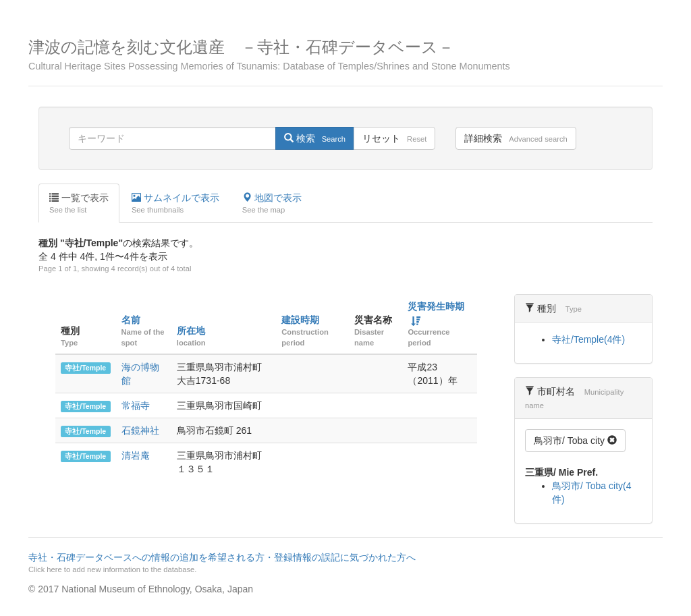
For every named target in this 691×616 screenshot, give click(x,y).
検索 (315, 138)
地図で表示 (272, 204)
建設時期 (300, 320)
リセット (394, 138)
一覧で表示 (79, 204)
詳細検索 (516, 138)
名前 (131, 320)
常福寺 (136, 405)
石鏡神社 (140, 430)
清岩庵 (136, 455)
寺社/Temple (85, 368)
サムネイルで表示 (175, 204)
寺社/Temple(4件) (588, 339)
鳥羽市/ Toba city (575, 441)
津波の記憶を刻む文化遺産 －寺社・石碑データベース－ (345, 55)
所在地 (191, 331)
